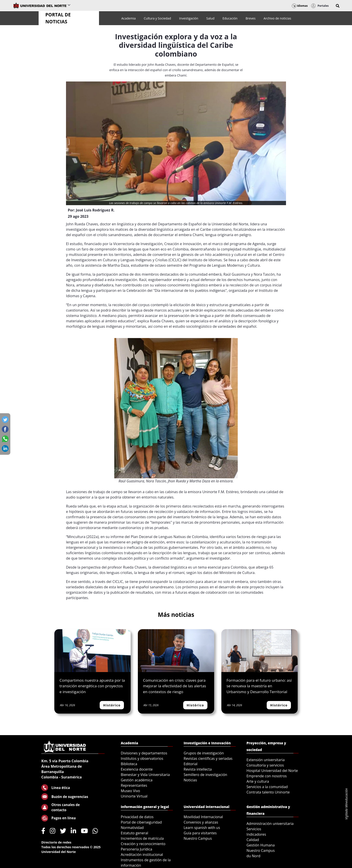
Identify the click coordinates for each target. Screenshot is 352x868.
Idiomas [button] (300, 6)
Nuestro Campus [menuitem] (198, 838)
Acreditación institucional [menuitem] (142, 855)
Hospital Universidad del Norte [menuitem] (272, 771)
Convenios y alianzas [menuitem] (201, 822)
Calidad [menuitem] (253, 840)
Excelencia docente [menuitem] (137, 769)
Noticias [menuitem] (190, 780)
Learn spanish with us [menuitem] (202, 828)
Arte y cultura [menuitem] (258, 781)
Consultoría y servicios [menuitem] (265, 765)
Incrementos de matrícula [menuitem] (142, 838)
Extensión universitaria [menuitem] (266, 760)
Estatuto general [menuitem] (134, 833)
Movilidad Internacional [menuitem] (203, 817)
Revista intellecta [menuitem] (198, 769)
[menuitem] (128, 18)
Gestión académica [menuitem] (137, 780)
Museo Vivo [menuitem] (130, 791)
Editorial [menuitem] (191, 764)
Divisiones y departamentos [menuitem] (144, 753)
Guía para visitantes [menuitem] (200, 833)
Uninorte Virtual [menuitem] (134, 796)
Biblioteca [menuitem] (129, 764)
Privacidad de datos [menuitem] (137, 817)
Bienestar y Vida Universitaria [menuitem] (145, 775)
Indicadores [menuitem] (256, 834)
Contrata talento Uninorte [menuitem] (268, 792)
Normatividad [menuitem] (132, 828)
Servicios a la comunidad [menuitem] (267, 787)
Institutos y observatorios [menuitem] (142, 758)
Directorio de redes (56, 842)
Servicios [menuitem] (254, 829)
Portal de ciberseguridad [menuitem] (141, 822)
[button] (338, 6)
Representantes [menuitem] (134, 785)
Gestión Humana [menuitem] (261, 845)
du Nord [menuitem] (253, 856)
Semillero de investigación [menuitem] (205, 775)
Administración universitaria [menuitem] (270, 824)
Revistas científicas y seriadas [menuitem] (208, 758)
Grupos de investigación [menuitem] (204, 753)
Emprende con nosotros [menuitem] (267, 776)
